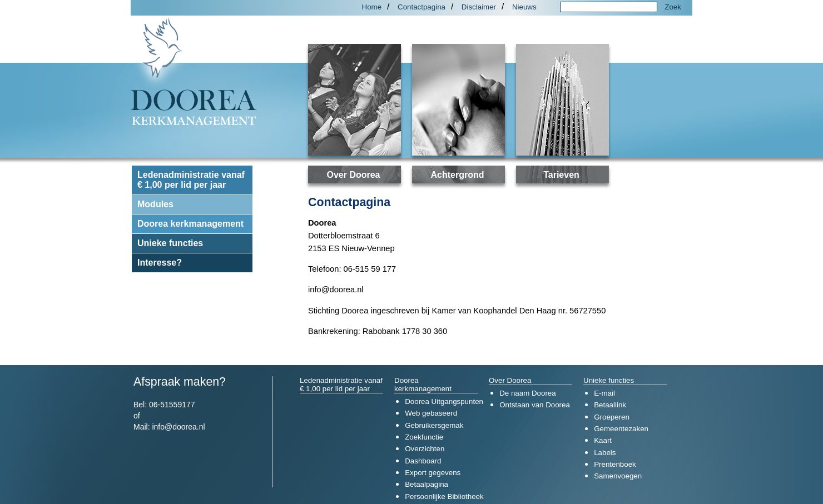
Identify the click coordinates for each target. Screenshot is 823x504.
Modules (155, 204)
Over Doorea (353, 175)
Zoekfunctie (424, 437)
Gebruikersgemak (434, 425)
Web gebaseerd (431, 413)
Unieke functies (170, 243)
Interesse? (160, 263)
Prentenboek (615, 464)
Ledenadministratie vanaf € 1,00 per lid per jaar (191, 180)
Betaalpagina (427, 484)
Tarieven (561, 175)
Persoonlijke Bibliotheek (444, 496)
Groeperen (612, 417)
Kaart (603, 440)
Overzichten (425, 449)
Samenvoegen (618, 476)
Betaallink (610, 405)
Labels (605, 453)
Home (372, 7)
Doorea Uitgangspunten (444, 401)
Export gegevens (433, 473)
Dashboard (423, 461)
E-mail (604, 393)
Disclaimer (479, 7)
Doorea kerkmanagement (190, 224)
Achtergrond (458, 175)
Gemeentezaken (621, 429)
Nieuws (524, 7)
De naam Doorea (528, 393)
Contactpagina (422, 7)
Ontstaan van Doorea (535, 405)
